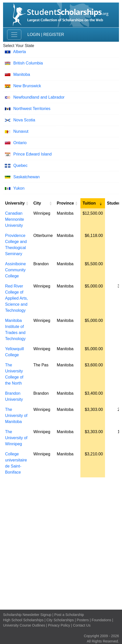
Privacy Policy (59, 625)
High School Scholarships (23, 620)
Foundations (101, 620)
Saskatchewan (26, 177)
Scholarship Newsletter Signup (27, 615)
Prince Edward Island (32, 154)
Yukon (19, 188)
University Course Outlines (24, 625)
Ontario (20, 143)
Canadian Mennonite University (15, 219)
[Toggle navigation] (14, 35)
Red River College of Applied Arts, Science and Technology (16, 298)
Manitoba (22, 74)
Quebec (20, 165)
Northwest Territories (32, 109)
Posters (83, 620)
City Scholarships (60, 620)
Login (34, 35)
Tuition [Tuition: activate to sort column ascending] (89, 203)
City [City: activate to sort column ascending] (37, 203)
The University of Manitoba (16, 416)
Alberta (20, 52)
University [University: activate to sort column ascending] (15, 203)
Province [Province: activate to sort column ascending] (65, 203)
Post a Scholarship (69, 615)
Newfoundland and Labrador (39, 97)
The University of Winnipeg (16, 438)
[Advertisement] (61, 542)
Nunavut (21, 131)
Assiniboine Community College (15, 270)
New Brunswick (27, 86)
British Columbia (28, 63)
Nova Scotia (24, 120)
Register (54, 35)
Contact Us (82, 625)
